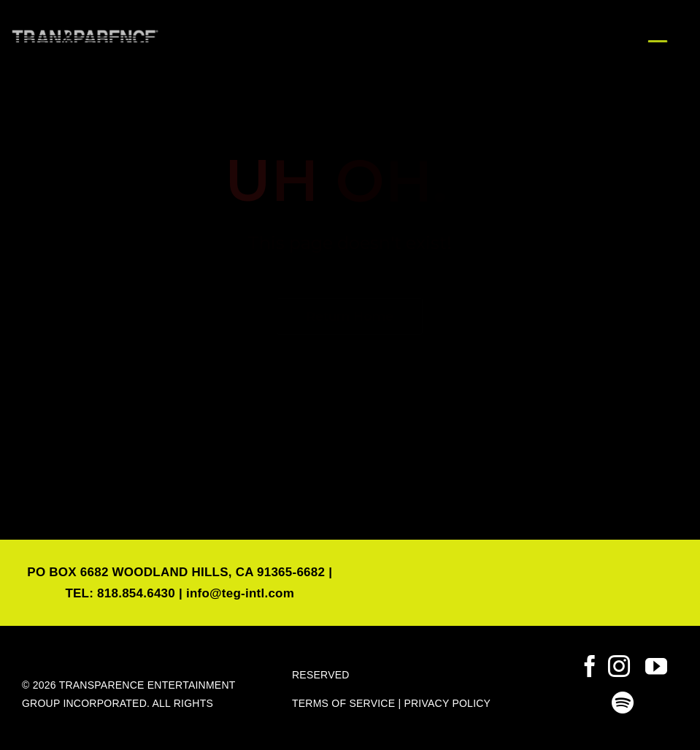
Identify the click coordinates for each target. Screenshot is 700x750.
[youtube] (656, 666)
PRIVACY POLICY (447, 703)
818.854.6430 (136, 593)
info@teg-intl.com (240, 593)
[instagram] (619, 666)
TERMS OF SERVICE (343, 703)
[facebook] (590, 666)
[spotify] (623, 703)
